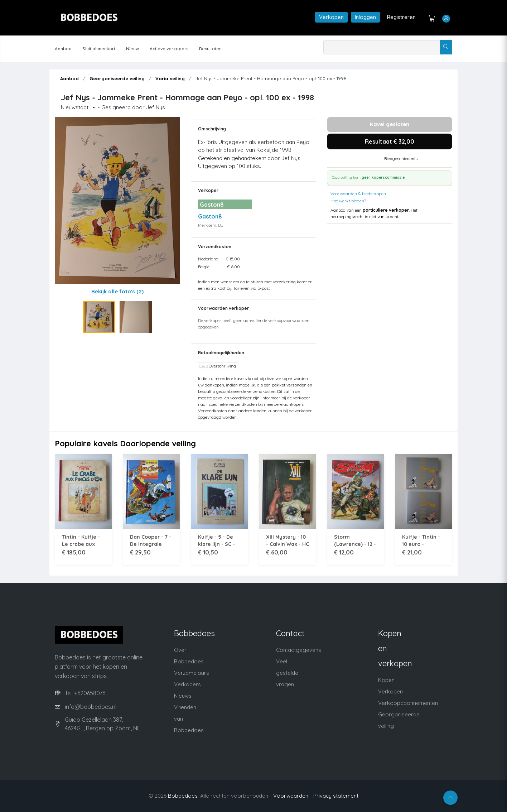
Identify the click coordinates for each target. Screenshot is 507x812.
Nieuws (183, 696)
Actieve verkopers (169, 49)
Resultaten (210, 49)
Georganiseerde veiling (117, 78)
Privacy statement (336, 796)
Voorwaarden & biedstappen (358, 194)
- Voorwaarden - (291, 796)
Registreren (401, 17)
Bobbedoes (183, 796)
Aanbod (63, 49)
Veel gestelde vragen (287, 673)
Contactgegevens (299, 650)
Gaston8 (210, 216)
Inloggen (365, 17)
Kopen (386, 680)
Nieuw (132, 49)
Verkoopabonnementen (408, 703)
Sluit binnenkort (99, 49)
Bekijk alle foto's (117, 291)
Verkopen (331, 17)
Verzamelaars (192, 673)
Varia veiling (170, 78)
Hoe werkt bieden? (348, 201)
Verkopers (187, 684)
